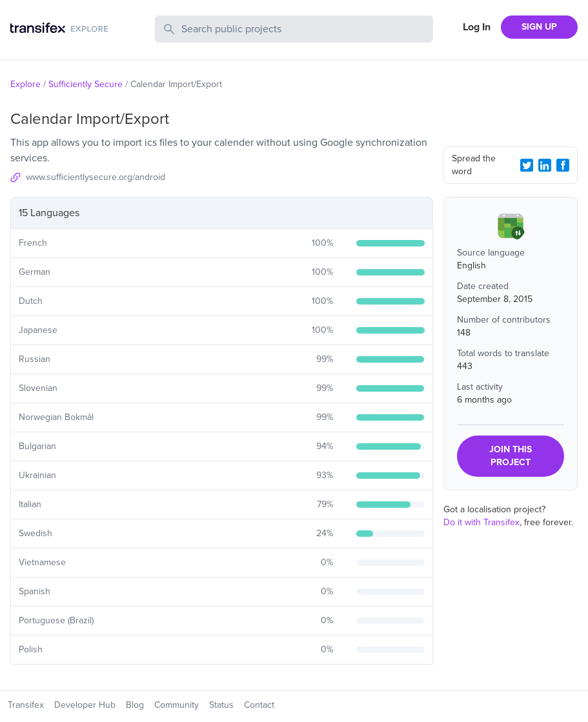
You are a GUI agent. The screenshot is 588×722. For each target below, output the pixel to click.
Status (221, 705)
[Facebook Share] (563, 165)
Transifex (26, 705)
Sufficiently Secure (86, 84)
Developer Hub (85, 705)
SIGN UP (539, 27)
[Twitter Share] (527, 165)
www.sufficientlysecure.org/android (96, 177)
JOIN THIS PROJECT (511, 456)
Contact (259, 705)
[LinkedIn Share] (545, 165)
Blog (135, 705)
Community (177, 705)
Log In (477, 27)
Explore (25, 84)
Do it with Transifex (482, 522)
